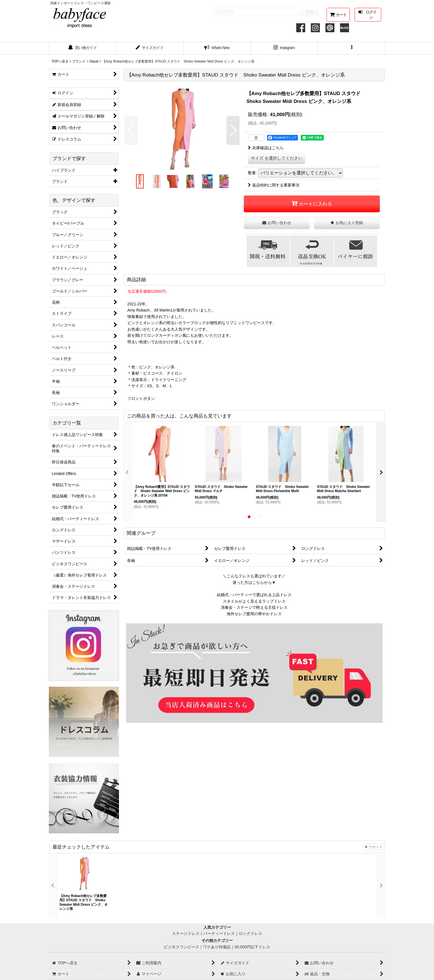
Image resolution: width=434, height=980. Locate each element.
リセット (374, 847)
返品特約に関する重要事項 (274, 185)
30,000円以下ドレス (252, 947)
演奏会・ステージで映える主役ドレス (254, 607)
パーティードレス (219, 933)
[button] (352, 48)
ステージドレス (186, 933)
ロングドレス (251, 933)
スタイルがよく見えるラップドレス (254, 601)
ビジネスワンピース (182, 947)
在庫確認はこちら (266, 148)
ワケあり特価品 (217, 947)
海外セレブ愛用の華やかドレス (254, 614)
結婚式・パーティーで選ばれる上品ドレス (254, 595)
